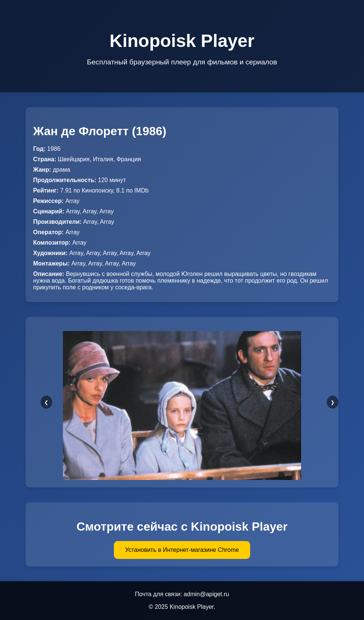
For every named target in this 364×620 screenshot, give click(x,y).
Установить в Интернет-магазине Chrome (182, 550)
